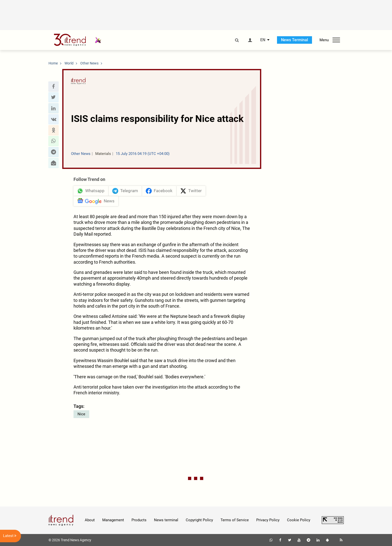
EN (263, 40)
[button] (53, 86)
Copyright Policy (199, 520)
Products (139, 520)
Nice (81, 414)
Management (113, 520)
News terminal (166, 520)
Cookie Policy (299, 520)
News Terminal (294, 40)
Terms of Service (235, 520)
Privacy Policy (268, 520)
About (90, 520)
